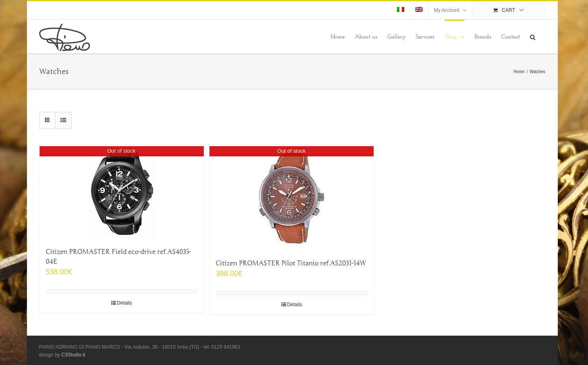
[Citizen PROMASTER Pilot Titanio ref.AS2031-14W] (292, 198)
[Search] (533, 37)
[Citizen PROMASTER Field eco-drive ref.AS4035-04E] (122, 193)
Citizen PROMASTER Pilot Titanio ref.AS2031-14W (291, 263)
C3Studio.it (73, 355)
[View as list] (63, 120)
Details (124, 303)
